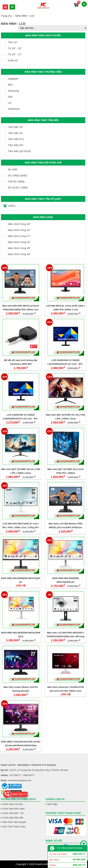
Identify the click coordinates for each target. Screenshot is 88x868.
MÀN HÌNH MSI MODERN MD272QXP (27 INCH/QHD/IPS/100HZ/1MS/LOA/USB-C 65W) (21, 580)
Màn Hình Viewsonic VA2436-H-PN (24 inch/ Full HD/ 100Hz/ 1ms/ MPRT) (65, 689)
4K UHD (11, 169)
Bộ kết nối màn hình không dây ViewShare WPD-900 (21, 362)
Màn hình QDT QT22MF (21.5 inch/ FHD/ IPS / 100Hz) (66, 471)
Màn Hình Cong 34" (17, 224)
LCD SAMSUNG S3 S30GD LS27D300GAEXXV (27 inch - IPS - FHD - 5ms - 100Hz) (66, 362)
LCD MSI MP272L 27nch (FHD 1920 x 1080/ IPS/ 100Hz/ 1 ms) (65, 308)
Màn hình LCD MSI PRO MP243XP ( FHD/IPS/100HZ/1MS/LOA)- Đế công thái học (66, 635)
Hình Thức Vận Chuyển (14, 822)
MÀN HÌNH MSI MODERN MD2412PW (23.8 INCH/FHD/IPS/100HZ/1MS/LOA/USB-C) (21, 635)
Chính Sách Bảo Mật (13, 818)
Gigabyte (11, 79)
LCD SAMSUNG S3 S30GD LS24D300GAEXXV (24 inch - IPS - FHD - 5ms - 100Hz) (21, 417)
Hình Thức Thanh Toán (14, 827)
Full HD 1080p (14, 181)
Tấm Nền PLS (14, 139)
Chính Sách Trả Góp (13, 804)
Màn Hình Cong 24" (17, 242)
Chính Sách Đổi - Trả (13, 813)
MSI (8, 85)
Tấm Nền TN (13, 127)
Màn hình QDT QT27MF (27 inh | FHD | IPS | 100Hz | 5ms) (66, 417)
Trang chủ (6, 16)
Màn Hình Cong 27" (17, 236)
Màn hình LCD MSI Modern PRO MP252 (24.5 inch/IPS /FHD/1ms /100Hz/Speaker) (66, 526)
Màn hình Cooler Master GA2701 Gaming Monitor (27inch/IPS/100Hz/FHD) (21, 689)
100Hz (9, 206)
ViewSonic (12, 109)
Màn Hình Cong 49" (17, 254)
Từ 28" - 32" (13, 48)
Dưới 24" (11, 60)
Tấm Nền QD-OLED (17, 151)
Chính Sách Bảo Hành (14, 809)
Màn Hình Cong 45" (17, 248)
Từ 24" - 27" (13, 54)
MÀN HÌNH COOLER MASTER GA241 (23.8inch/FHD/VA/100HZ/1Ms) (21, 744)
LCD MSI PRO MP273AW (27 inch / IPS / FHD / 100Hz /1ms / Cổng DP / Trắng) (21, 526)
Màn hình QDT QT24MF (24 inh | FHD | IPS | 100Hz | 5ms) (21, 471)
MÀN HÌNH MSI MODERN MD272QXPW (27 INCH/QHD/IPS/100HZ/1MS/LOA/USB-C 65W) (66, 580)
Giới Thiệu (52, 804)
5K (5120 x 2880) (16, 187)
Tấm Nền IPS (13, 145)
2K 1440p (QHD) (15, 175)
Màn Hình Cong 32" (17, 230)
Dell (8, 97)
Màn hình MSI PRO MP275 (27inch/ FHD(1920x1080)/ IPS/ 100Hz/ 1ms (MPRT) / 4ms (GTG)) (21, 308)
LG (8, 103)
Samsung (11, 91)
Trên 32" (11, 42)
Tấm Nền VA (13, 133)
